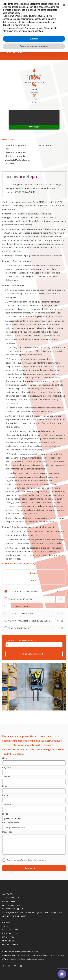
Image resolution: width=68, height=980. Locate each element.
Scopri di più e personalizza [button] (34, 46)
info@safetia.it (14, 905)
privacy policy (41, 860)
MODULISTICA (8, 937)
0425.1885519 (13, 898)
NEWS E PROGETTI (10, 941)
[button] (64, 5)
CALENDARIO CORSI (11, 930)
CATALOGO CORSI (10, 933)
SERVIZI (5, 926)
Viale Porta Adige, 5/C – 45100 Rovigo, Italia (43, 912)
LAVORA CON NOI (10, 944)
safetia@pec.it (17, 909)
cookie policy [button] (14, 13)
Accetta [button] (34, 39)
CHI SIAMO (7, 922)
